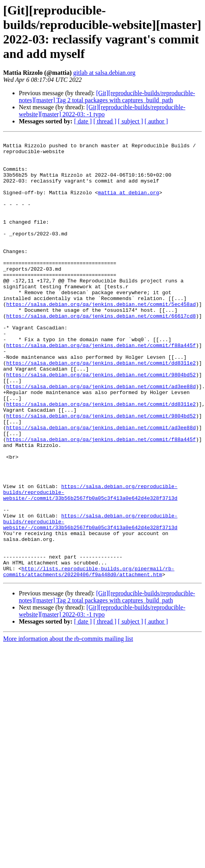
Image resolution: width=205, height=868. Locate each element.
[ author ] (156, 121)
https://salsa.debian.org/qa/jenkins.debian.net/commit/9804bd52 (101, 423)
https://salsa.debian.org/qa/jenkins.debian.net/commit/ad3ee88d (101, 437)
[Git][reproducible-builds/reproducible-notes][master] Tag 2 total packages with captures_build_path (107, 97)
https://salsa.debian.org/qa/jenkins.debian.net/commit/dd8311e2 (101, 409)
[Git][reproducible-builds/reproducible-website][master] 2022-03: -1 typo (102, 111)
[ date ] (83, 121)
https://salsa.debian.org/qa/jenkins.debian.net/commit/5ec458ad (101, 338)
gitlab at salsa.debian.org (104, 73)
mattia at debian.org (129, 204)
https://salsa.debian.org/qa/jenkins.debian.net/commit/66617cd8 (101, 352)
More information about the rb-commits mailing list (68, 727)
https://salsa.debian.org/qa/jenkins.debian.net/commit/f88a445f (101, 387)
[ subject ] (131, 121)
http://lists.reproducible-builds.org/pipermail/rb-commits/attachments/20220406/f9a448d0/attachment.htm (89, 659)
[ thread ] (105, 121)
